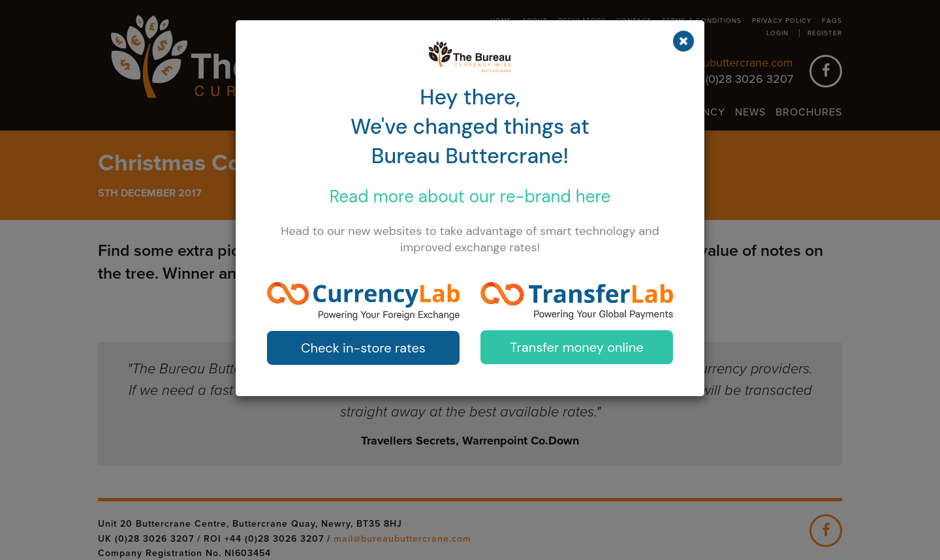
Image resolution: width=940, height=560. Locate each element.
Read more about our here (470, 196)
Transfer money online (576, 347)
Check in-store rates (363, 348)
